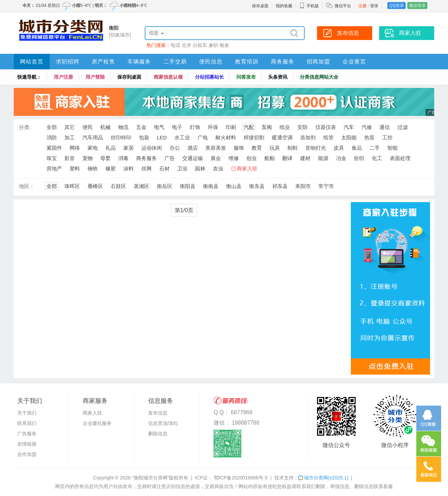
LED (162, 137)
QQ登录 (396, 6)
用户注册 (63, 77)
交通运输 (193, 158)
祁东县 (280, 186)
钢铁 (93, 168)
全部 (52, 127)
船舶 (269, 158)
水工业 (182, 137)
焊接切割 (254, 137)
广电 (203, 137)
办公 (175, 148)
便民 (88, 127)
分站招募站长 (210, 77)
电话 (175, 45)
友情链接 (27, 444)
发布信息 (158, 413)
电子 (177, 127)
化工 (377, 158)
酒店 (193, 148)
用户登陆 (95, 77)
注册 (363, 6)
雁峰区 (95, 186)
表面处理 (400, 158)
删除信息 (158, 434)
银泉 (224, 45)
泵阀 (267, 127)
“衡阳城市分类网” (150, 478)
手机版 (309, 6)
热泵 (369, 137)
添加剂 (308, 137)
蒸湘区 (141, 186)
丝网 (146, 168)
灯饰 (195, 127)
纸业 (285, 127)
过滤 (403, 127)
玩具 (275, 148)
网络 (75, 148)
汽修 (367, 127)
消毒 (123, 158)
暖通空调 (282, 137)
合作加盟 (27, 454)
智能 (393, 148)
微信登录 (417, 6)
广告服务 (27, 434)
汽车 (349, 127)
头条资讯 (278, 77)
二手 (375, 148)
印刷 (231, 127)
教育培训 (247, 62)
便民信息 (211, 62)
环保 (213, 127)
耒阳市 (303, 186)
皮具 (339, 148)
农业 (218, 168)
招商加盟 (318, 62)
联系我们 (27, 423)
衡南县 (211, 186)
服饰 (239, 148)
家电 (93, 148)
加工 (70, 137)
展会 (216, 158)
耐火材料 (226, 137)
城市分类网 (323, 478)
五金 (141, 127)
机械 (105, 127)
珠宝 (52, 158)
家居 (129, 148)
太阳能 (349, 137)
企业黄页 (354, 62)
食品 (357, 148)
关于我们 (27, 413)
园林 (200, 168)
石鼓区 (118, 186)
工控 (387, 137)
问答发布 (246, 77)
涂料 (129, 168)
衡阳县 (188, 186)
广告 (170, 158)
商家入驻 (247, 168)
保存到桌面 (129, 77)
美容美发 (216, 148)
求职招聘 (68, 62)
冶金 (341, 158)
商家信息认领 (168, 77)
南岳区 (165, 186)
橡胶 (111, 168)
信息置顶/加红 (163, 423)
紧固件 (54, 148)
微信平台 (343, 6)
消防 (52, 137)
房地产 (54, 168)
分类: (25, 127)
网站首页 (32, 62)
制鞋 (293, 148)
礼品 (111, 148)
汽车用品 (93, 137)
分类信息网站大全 (319, 77)
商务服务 (283, 62)
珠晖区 (72, 186)
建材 (305, 158)
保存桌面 (260, 6)
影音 (70, 158)
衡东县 (257, 186)
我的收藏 (284, 6)
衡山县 (234, 186)
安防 (303, 127)
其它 (70, 127)
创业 (252, 158)
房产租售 (103, 62)
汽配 (249, 127)
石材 (164, 168)
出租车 (200, 45)
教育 (257, 148)
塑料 (75, 168)
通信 (385, 127)
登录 (374, 6)
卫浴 (182, 168)
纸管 (328, 137)
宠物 (88, 158)
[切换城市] (120, 35)
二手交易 (175, 62)
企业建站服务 (97, 423)
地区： (27, 186)
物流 (123, 127)
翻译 (287, 158)
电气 (159, 127)
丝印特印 (121, 137)
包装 (144, 137)
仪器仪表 (326, 127)
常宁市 (326, 186)
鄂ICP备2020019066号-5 (240, 478)
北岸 (186, 45)
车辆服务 (139, 62)
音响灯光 (316, 148)
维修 (234, 158)
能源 (323, 158)
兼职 (213, 45)
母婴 (105, 158)
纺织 (359, 158)
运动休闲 (152, 148)
